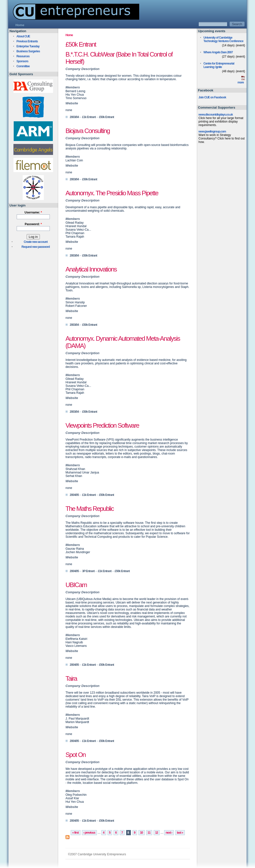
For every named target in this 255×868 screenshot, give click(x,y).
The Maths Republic (90, 509)
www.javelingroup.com (212, 132)
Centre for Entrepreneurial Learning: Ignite (219, 65)
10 (141, 833)
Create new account (35, 242)
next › (169, 833)
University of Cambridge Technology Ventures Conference (223, 39)
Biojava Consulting (88, 131)
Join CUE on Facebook (212, 97)
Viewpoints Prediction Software (102, 425)
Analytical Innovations (91, 269)
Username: (33, 212)
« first (75, 833)
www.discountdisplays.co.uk (216, 115)
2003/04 (74, 117)
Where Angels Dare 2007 (218, 52)
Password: (33, 224)
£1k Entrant (89, 117)
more (241, 82)
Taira (71, 678)
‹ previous (89, 833)
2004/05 (74, 495)
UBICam (76, 585)
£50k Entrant (106, 117)
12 (157, 833)
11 (149, 833)
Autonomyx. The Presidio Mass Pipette (112, 193)
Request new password (35, 247)
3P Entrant (88, 571)
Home (69, 35)
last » (180, 833)
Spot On (76, 755)
